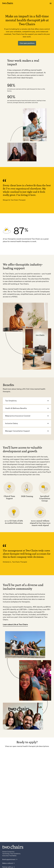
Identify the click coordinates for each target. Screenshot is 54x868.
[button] (27, 401)
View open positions (27, 43)
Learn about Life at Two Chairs (15, 624)
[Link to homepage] (8, 3)
